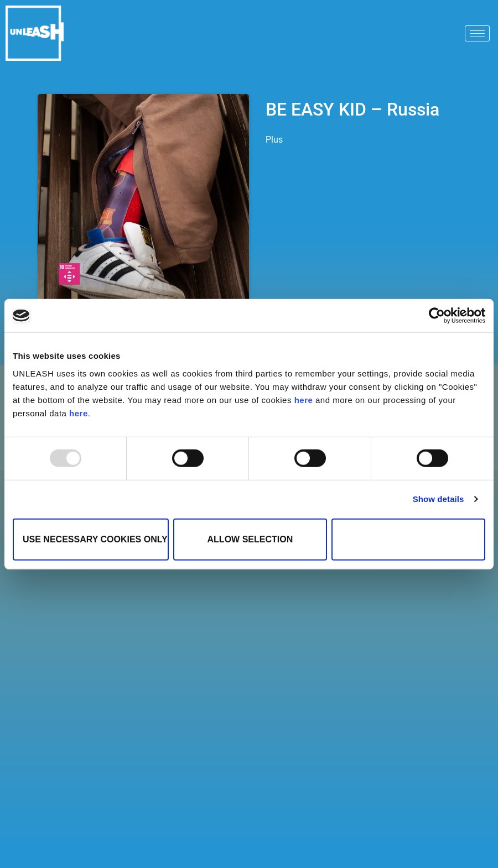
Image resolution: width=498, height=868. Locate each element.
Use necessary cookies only (95, 539)
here (304, 399)
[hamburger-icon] (477, 33)
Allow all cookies (408, 539)
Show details (439, 499)
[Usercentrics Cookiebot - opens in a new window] (437, 316)
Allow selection (250, 539)
